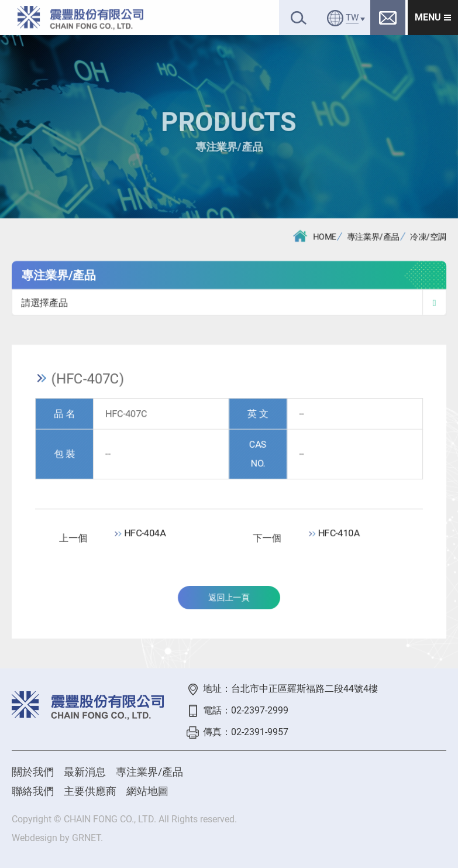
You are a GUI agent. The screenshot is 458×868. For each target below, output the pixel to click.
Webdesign (35, 838)
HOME (315, 236)
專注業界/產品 (373, 238)
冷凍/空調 (429, 238)
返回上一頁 (229, 599)
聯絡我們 (33, 791)
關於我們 (33, 772)
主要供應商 (90, 791)
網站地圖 (147, 791)
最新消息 (85, 772)
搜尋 (299, 18)
